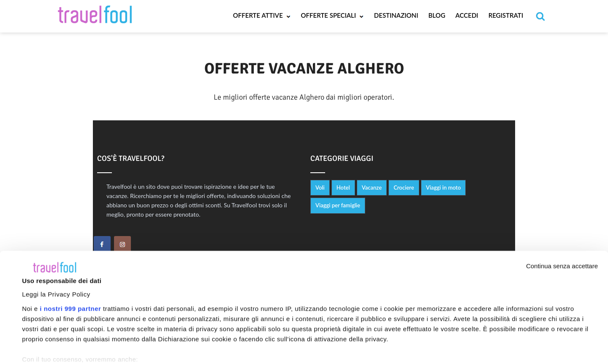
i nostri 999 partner (70, 241)
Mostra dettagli (45, 320)
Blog (437, 15)
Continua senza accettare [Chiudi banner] (562, 198)
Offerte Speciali (332, 15)
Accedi (467, 15)
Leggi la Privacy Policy (56, 227)
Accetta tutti (411, 340)
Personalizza (535, 341)
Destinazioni (396, 15)
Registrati (506, 15)
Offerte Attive (262, 15)
